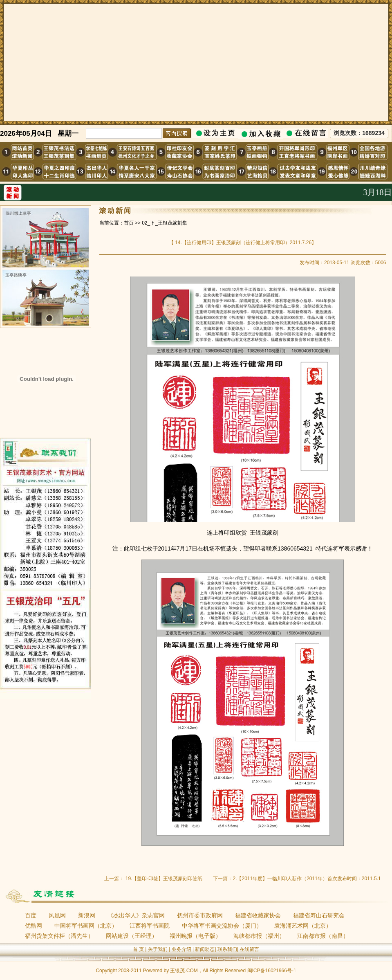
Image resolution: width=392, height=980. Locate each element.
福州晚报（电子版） (195, 936)
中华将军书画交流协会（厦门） (222, 926)
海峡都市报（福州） (259, 936)
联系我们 (227, 949)
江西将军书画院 (150, 926)
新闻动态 (205, 949)
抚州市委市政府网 (200, 915)
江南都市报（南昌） (323, 936)
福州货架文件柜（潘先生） (59, 936)
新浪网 (87, 915)
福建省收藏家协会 (258, 915)
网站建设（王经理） (132, 936)
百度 (31, 915)
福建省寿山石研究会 (319, 915)
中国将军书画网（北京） (86, 926)
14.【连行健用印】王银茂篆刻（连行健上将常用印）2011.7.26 (243, 243)
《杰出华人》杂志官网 (136, 915)
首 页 (138, 949)
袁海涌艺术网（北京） (303, 926)
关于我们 (158, 949)
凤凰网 (57, 915)
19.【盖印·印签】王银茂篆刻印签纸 (164, 879)
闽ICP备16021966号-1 (272, 971)
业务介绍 (181, 949)
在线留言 (249, 949)
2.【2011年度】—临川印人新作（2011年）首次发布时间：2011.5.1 (307, 879)
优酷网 (34, 926)
